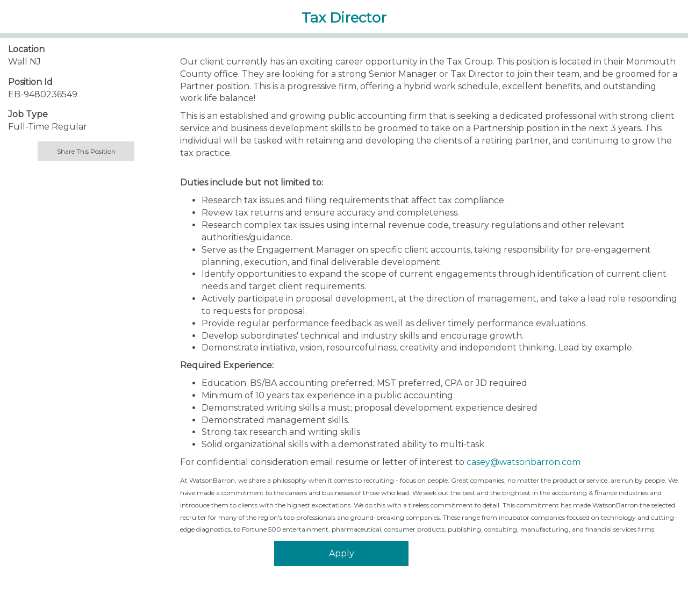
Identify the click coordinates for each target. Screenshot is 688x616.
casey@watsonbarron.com (524, 462)
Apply (342, 553)
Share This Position (86, 151)
